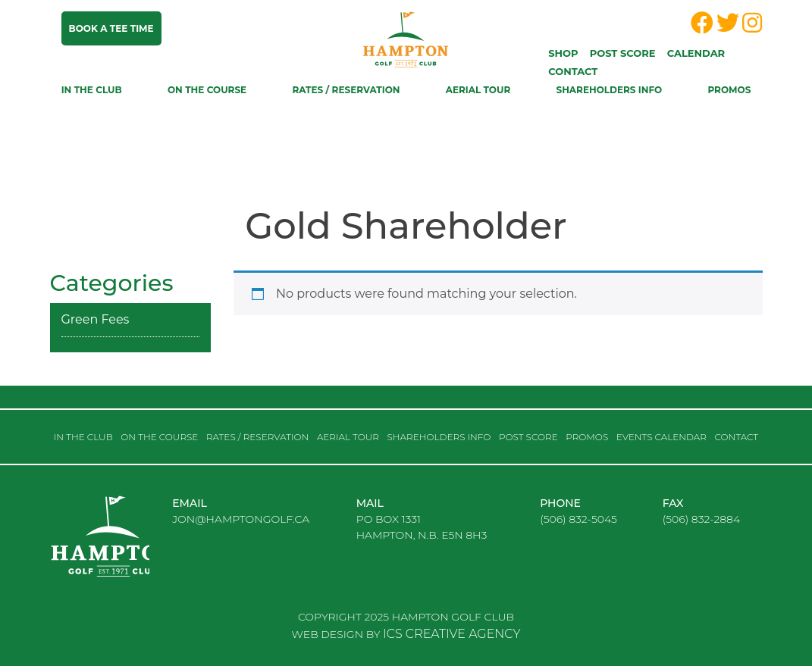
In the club (92, 90)
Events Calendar (662, 437)
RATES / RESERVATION (346, 90)
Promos (729, 90)
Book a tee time (111, 28)
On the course (207, 90)
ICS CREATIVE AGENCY (451, 634)
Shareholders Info (610, 90)
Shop (563, 53)
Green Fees (96, 319)
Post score (623, 53)
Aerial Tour (478, 90)
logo (126, 549)
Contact (573, 71)
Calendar (696, 53)
